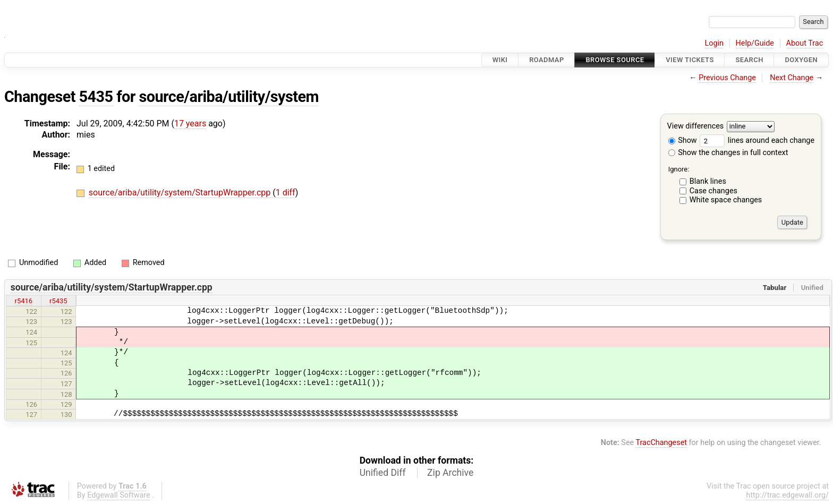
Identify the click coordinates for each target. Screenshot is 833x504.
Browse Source (615, 60)
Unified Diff (383, 473)
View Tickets (690, 60)
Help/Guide (755, 43)
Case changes (713, 191)
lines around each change (757, 140)
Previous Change (727, 78)
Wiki (500, 60)
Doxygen (801, 60)
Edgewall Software (119, 495)
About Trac (805, 43)
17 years (190, 123)
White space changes (726, 200)
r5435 (58, 301)
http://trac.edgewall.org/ (787, 495)
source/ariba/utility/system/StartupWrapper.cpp (181, 193)
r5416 (24, 301)
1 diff (286, 193)
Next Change (792, 78)
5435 (96, 97)
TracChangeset (661, 443)
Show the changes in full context (728, 153)
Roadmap (547, 60)
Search (749, 60)
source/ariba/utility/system (229, 97)
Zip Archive (450, 473)
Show (683, 140)
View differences (696, 127)
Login (714, 43)
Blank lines (708, 181)
